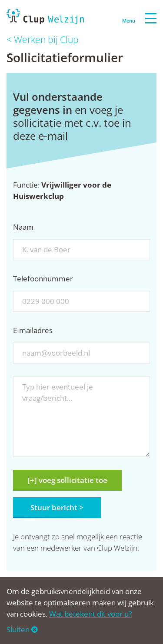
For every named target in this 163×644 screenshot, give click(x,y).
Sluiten (22, 629)
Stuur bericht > (57, 507)
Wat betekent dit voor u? (90, 614)
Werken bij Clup (46, 40)
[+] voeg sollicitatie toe (67, 480)
